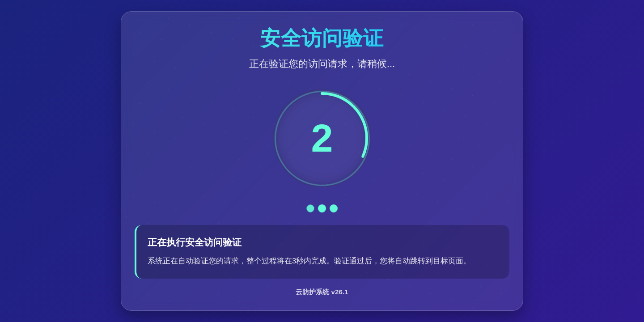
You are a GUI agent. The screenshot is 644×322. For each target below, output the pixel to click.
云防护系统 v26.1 (322, 292)
